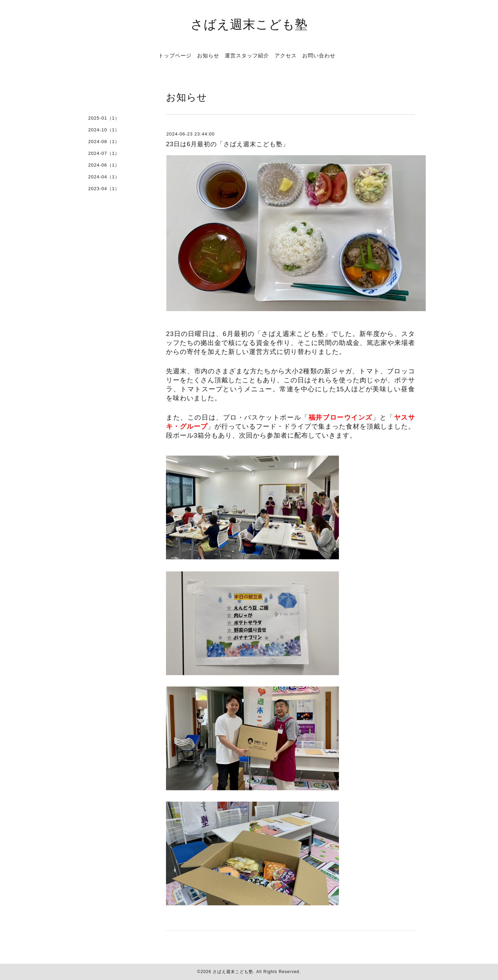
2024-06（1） (104, 165)
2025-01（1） (104, 118)
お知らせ (208, 55)
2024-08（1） (104, 142)
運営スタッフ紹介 (247, 55)
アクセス (286, 55)
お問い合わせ (319, 55)
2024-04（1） (104, 177)
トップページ (175, 55)
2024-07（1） (104, 153)
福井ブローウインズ (340, 417)
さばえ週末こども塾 (249, 24)
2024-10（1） (104, 130)
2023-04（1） (104, 189)
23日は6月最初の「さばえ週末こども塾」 (228, 144)
